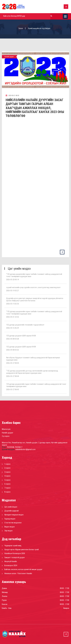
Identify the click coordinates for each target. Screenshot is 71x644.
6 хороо (7, 484)
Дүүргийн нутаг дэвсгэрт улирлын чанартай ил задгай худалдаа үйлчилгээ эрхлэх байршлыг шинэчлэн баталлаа (35, 299)
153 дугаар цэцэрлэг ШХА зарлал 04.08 (21, 336)
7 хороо (7, 488)
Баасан (5, 604)
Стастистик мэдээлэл (13, 523)
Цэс (65, 16)
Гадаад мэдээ (10, 519)
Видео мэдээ (10, 527)
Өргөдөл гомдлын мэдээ (14, 515)
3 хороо (7, 472)
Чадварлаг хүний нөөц (13, 546)
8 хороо (7, 492)
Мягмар (5, 592)
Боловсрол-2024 (11, 565)
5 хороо (7, 480)
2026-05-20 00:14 (13, 280)
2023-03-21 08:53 (12, 95)
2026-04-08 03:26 (13, 350)
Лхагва (5, 596)
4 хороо (7, 476)
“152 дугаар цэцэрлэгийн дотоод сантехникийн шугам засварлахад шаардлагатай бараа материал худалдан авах (32, 372)
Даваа (4, 588)
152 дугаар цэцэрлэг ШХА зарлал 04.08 (21, 347)
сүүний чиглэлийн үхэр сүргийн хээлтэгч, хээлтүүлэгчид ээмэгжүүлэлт (33, 287)
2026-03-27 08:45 (13, 363)
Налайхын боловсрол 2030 (15, 553)
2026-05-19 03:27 (13, 291)
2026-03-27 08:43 (13, 390)
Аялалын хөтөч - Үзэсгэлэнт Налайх (18, 573)
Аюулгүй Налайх (11, 561)
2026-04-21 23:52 (13, 317)
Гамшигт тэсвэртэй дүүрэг (15, 557)
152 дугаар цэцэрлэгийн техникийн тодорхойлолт (25, 325)
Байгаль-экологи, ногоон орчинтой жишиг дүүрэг (23, 569)
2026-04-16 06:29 (13, 328)
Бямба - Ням (7, 608)
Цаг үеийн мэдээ (11, 507)
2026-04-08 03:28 (13, 339)
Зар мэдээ (8, 531)
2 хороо (7, 468)
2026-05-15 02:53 (13, 304)
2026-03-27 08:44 (13, 376)
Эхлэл (21, 28)
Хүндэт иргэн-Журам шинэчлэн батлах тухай (22, 550)
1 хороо (7, 464)
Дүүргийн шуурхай (11, 511)
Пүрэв (4, 600)
